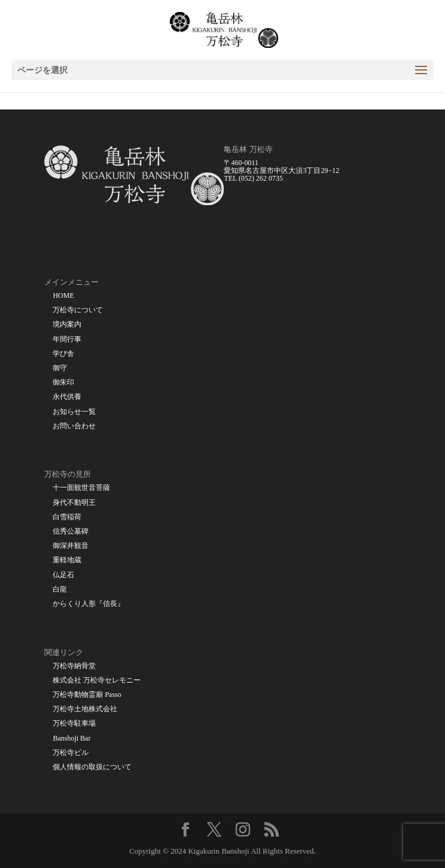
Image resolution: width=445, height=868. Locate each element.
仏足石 (63, 575)
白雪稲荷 (67, 517)
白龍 (60, 590)
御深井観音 (71, 546)
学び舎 (63, 354)
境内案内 (67, 325)
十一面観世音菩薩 (81, 488)
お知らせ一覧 (74, 412)
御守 (60, 368)
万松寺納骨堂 (74, 666)
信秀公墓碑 (71, 532)
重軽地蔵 (67, 560)
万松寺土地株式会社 (85, 709)
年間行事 (67, 339)
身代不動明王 (74, 503)
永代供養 (67, 397)
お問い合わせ (74, 426)
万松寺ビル (71, 753)
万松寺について (78, 310)
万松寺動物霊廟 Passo (87, 695)
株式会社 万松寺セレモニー (97, 680)
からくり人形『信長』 (89, 604)
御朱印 (63, 383)
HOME (63, 296)
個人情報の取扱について (92, 767)
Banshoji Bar (71, 738)
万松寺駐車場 (74, 724)
